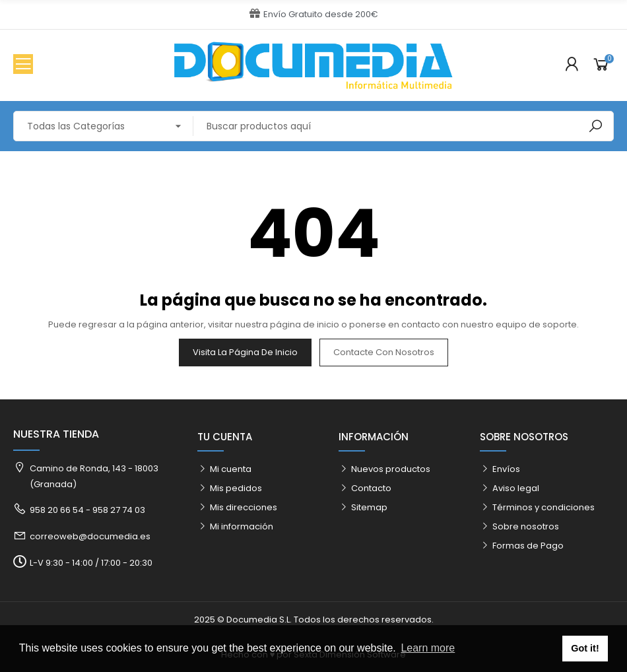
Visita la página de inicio (245, 352)
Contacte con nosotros (384, 352)
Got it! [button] (585, 648)
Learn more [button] (428, 648)
